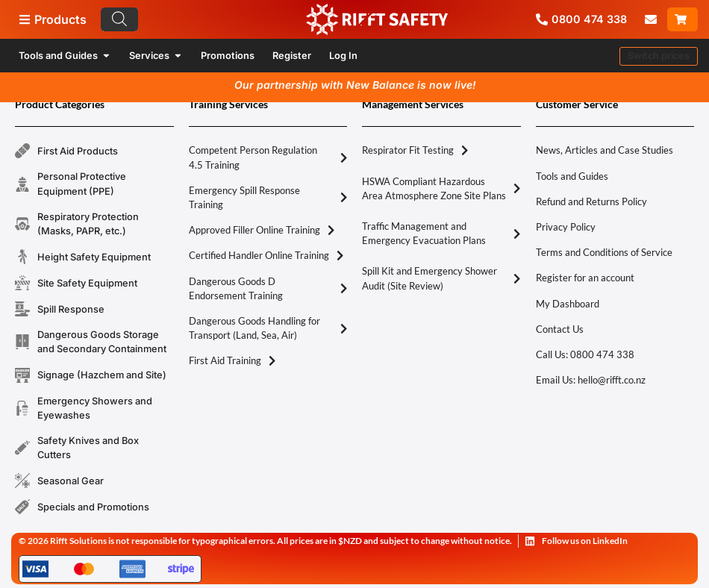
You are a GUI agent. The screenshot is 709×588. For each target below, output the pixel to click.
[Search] (119, 19)
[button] (659, 56)
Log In (343, 56)
